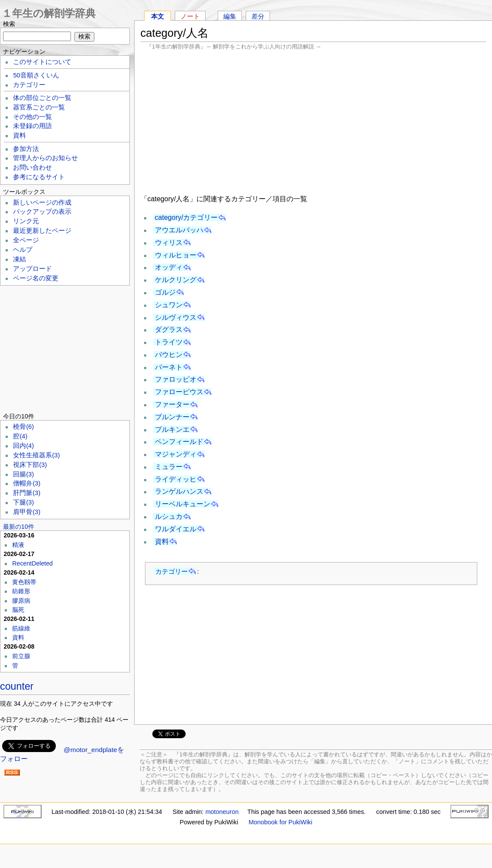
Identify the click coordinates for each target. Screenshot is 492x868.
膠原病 (21, 601)
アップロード (32, 269)
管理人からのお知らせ (45, 158)
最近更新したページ (42, 231)
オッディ (169, 267)
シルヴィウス (176, 317)
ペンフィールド (179, 442)
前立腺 (21, 656)
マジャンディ (176, 454)
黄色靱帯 (24, 582)
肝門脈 (27, 493)
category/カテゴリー (187, 217)
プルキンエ (172, 429)
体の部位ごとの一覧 (42, 98)
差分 (258, 16)
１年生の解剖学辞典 (49, 13)
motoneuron (222, 812)
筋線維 (21, 628)
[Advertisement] (313, 121)
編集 (230, 16)
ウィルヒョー (176, 255)
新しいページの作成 (42, 203)
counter (17, 686)
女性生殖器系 (36, 455)
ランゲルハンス (179, 491)
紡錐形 (21, 591)
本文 (158, 16)
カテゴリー (172, 571)
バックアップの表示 (42, 212)
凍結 (19, 259)
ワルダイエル (176, 529)
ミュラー (169, 467)
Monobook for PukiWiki (281, 822)
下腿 (23, 502)
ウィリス (169, 243)
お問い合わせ (32, 167)
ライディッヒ (176, 479)
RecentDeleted (32, 563)
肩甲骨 (27, 512)
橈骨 (23, 427)
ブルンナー (172, 417)
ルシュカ (169, 516)
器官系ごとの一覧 (39, 107)
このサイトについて (42, 62)
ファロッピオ (176, 379)
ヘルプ (23, 250)
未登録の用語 (32, 126)
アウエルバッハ (179, 230)
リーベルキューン (183, 504)
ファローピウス (179, 392)
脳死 (18, 610)
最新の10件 (19, 527)
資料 (162, 542)
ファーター (172, 404)
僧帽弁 (27, 483)
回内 (23, 446)
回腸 (23, 474)
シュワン (169, 305)
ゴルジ (165, 292)
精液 (18, 545)
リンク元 (26, 221)
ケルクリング (176, 280)
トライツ (169, 342)
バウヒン (169, 355)
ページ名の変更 (36, 278)
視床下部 (30, 465)
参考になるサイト (39, 177)
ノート (190, 16)
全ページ (26, 240)
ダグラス (169, 330)
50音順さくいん (36, 75)
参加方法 (26, 149)
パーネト (169, 367)
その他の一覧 (32, 117)
